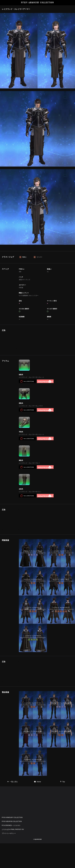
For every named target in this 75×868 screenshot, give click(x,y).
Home (37, 806)
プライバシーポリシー (9, 858)
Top (62, 806)
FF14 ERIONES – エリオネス (11, 850)
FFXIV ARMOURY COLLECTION (37, 3)
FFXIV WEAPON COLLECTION (12, 846)
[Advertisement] (37, 260)
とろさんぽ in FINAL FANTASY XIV (13, 854)
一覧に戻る (13, 806)
